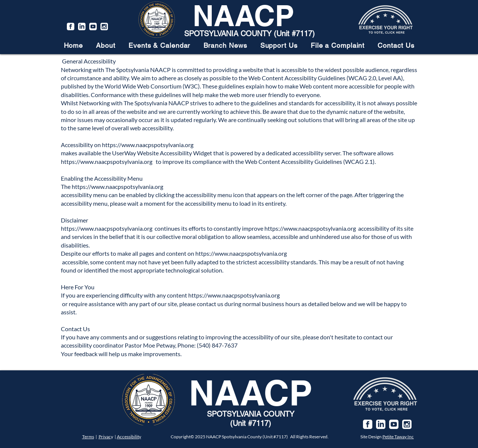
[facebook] (71, 27)
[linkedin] (82, 27)
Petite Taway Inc (398, 437)
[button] (106, 45)
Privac (105, 437)
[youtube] (93, 27)
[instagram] (104, 27)
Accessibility (129, 437)
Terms (88, 437)
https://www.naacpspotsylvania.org (148, 145)
